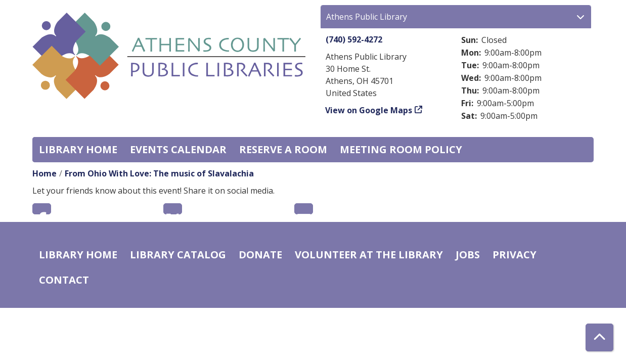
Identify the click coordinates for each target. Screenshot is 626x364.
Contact (64, 280)
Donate (260, 255)
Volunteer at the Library (369, 255)
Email (304, 209)
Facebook (42, 209)
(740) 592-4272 (354, 39)
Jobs (468, 255)
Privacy (515, 255)
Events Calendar (178, 149)
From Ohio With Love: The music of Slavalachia (159, 173)
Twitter (173, 209)
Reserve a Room (283, 149)
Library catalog (178, 255)
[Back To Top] (599, 337)
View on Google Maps (369, 110)
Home (44, 173)
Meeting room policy (401, 149)
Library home (78, 149)
